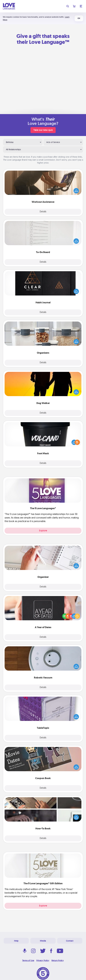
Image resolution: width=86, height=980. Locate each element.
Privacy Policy (43, 960)
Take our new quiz (43, 130)
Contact (70, 941)
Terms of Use (28, 960)
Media (43, 941)
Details (43, 212)
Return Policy (58, 960)
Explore (43, 531)
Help (16, 941)
